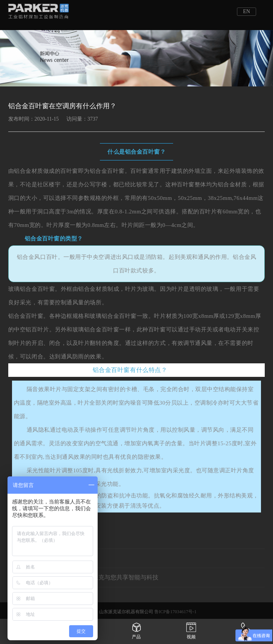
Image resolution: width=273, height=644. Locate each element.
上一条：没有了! (30, 558)
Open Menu (265, 11)
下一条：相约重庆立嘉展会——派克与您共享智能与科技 (83, 577)
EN (247, 11)
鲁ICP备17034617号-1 (176, 612)
